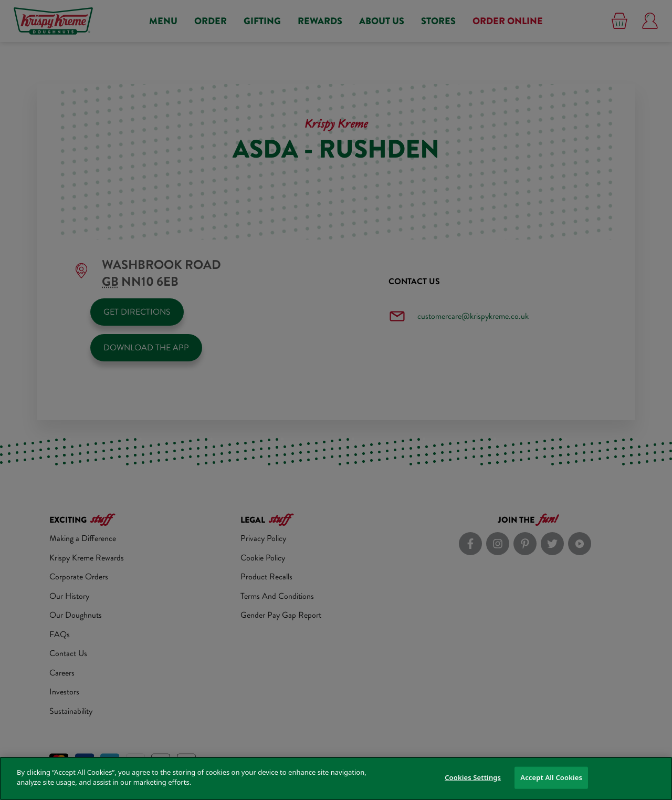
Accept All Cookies (551, 777)
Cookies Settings (473, 777)
